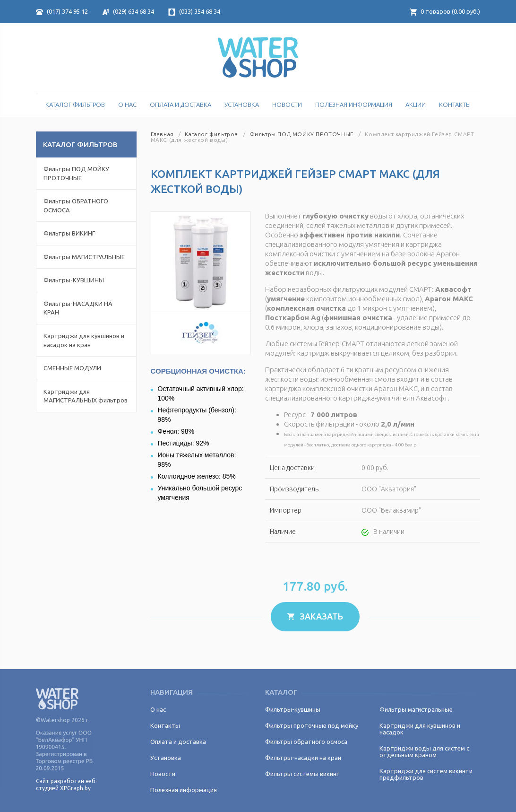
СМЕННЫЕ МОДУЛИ (72, 368)
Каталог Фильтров (75, 105)
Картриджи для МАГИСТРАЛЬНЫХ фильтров (86, 396)
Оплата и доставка (181, 105)
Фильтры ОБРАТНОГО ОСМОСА (76, 205)
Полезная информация (354, 105)
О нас (127, 105)
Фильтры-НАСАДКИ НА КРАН (78, 308)
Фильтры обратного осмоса (306, 742)
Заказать (315, 616)
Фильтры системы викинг (302, 774)
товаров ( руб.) (445, 11)
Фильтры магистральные (416, 709)
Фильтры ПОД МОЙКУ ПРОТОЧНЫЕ (76, 173)
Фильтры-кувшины (293, 709)
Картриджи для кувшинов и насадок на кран (84, 340)
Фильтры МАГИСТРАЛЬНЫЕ (84, 257)
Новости (287, 105)
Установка (242, 105)
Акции (416, 105)
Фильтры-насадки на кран (303, 758)
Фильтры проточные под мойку (312, 725)
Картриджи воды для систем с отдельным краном (424, 751)
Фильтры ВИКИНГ (69, 233)
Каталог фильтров (211, 134)
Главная (162, 134)
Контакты (455, 105)
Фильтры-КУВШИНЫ (74, 280)
